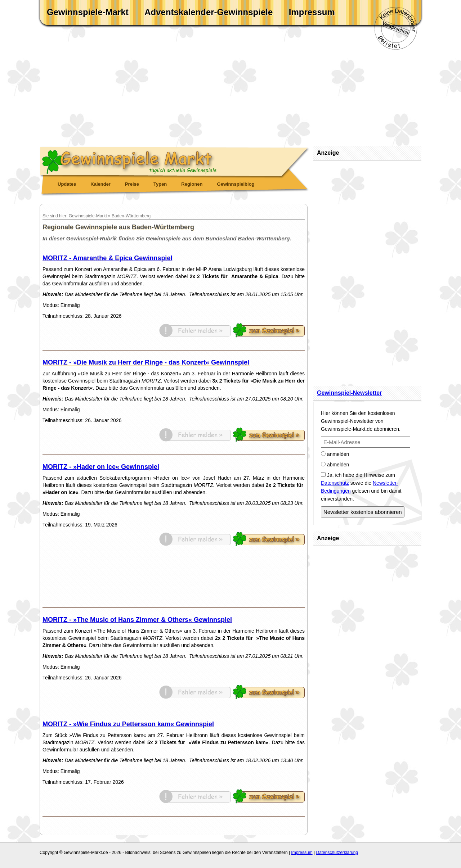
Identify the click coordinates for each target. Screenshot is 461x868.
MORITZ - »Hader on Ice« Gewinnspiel (101, 467)
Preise (132, 184)
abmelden (335, 465)
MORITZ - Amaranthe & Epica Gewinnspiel (107, 258)
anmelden (335, 454)
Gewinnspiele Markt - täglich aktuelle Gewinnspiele (175, 161)
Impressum (312, 12)
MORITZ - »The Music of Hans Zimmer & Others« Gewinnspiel (137, 620)
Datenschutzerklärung (337, 853)
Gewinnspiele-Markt (88, 12)
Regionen (192, 184)
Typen (160, 184)
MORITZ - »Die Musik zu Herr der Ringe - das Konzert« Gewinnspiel (146, 362)
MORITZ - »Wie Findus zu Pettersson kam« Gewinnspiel (128, 724)
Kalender (100, 184)
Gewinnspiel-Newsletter (350, 393)
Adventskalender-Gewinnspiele (209, 12)
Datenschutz (335, 483)
